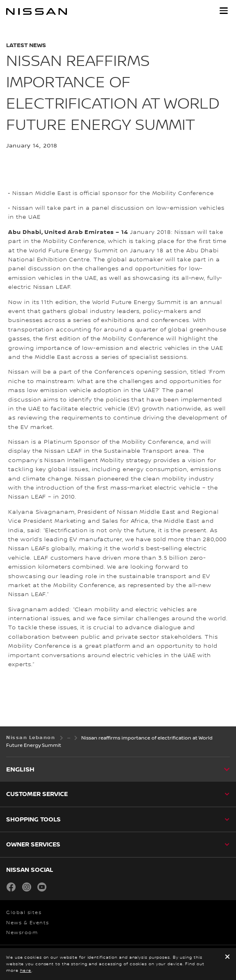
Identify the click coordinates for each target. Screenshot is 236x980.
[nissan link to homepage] (37, 11)
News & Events (28, 923)
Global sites (24, 913)
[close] (227, 957)
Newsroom (22, 933)
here (26, 970)
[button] (224, 11)
